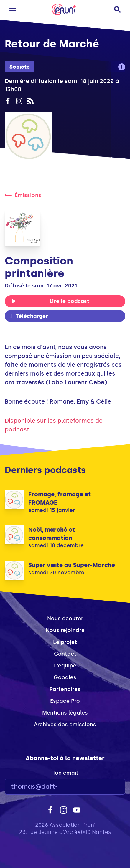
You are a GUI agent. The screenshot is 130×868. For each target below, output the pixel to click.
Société (20, 67)
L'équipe (65, 666)
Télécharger (29, 316)
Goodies (65, 677)
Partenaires (65, 689)
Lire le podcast (50, 301)
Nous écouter (65, 619)
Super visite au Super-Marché (72, 565)
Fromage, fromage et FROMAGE (60, 498)
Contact (65, 654)
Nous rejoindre (65, 630)
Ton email (65, 773)
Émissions (23, 195)
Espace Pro (65, 701)
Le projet (65, 642)
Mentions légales (65, 713)
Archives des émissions (65, 725)
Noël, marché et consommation (52, 534)
